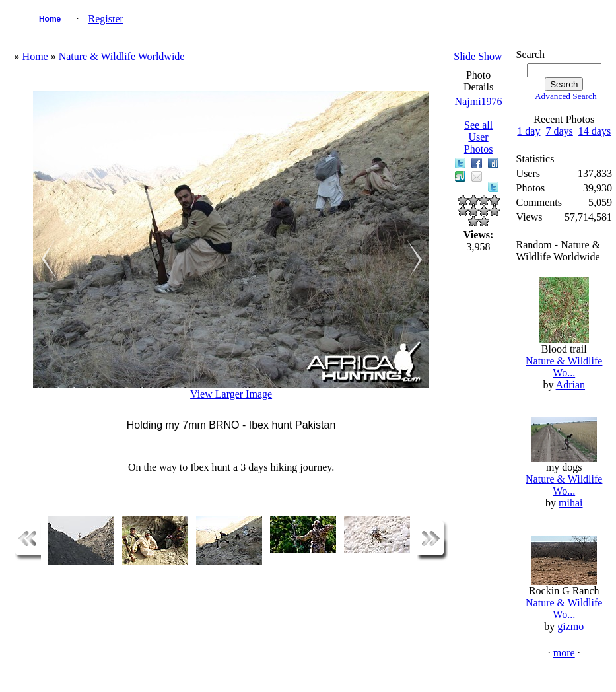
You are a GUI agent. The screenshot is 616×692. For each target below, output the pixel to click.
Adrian (570, 385)
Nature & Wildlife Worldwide (122, 56)
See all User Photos (479, 137)
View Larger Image (231, 394)
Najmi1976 (479, 101)
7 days (559, 131)
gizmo (570, 626)
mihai (570, 503)
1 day (529, 131)
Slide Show (478, 56)
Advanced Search (566, 96)
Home (50, 19)
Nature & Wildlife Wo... (564, 367)
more (564, 653)
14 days (595, 131)
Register (106, 19)
